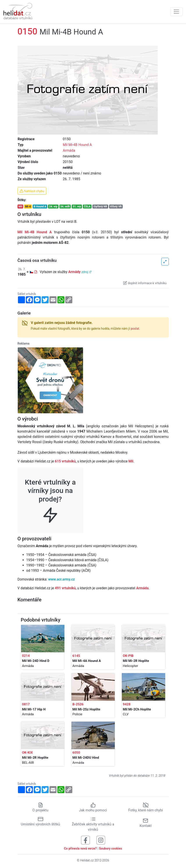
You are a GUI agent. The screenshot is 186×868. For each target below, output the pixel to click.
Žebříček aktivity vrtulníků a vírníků (93, 824)
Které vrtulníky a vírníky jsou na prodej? (50, 497)
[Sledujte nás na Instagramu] (101, 840)
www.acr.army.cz (61, 579)
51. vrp (77, 207)
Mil (20, 207)
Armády (74, 272)
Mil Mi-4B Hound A (77, 145)
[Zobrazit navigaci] (176, 12)
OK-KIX (27, 753)
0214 (26, 656)
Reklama (24, 343)
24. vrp (53, 207)
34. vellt (65, 207)
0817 (26, 704)
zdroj (86, 272)
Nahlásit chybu (32, 191)
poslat (135, 329)
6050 (76, 753)
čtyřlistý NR (100, 207)
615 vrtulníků (65, 461)
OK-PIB (128, 656)
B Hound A (40, 207)
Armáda (69, 150)
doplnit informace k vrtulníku (145, 283)
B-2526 (78, 704)
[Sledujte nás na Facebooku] (85, 840)
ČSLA (87, 207)
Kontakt (146, 823)
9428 (127, 704)
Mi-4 (28, 207)
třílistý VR (116, 207)
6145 (76, 656)
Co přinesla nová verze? (80, 848)
